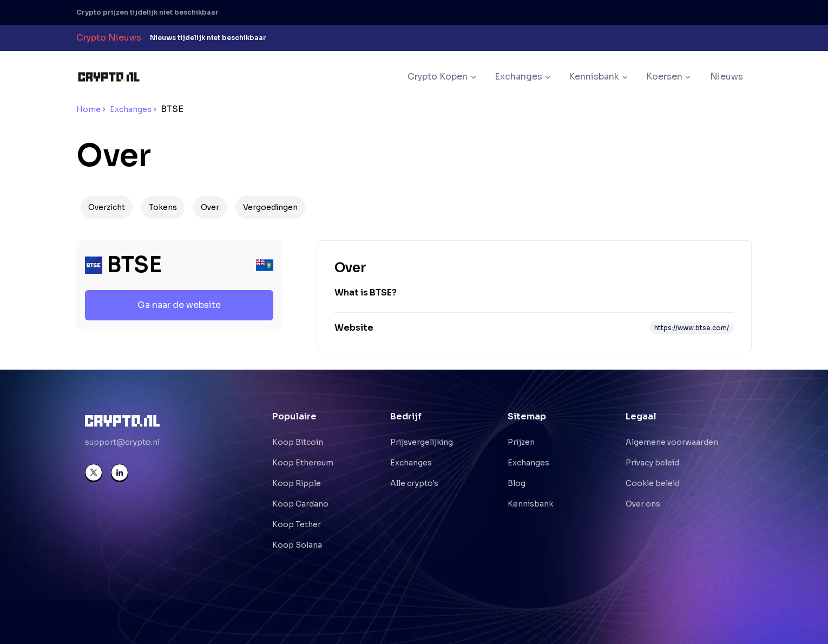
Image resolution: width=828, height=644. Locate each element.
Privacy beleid (652, 463)
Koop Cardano (300, 504)
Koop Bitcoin (298, 442)
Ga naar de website (179, 305)
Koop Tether (297, 524)
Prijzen (521, 442)
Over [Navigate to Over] (210, 207)
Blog (517, 483)
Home (88, 109)
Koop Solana (297, 545)
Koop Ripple (297, 483)
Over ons (643, 504)
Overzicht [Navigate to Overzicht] (107, 207)
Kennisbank (530, 504)
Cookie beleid (653, 483)
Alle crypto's (414, 483)
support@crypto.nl (122, 442)
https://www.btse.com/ (692, 328)
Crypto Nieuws (109, 38)
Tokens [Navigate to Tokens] (163, 207)
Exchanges (131, 109)
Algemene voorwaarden (672, 442)
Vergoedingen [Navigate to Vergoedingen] (270, 207)
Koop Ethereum (303, 463)
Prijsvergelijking (422, 442)
